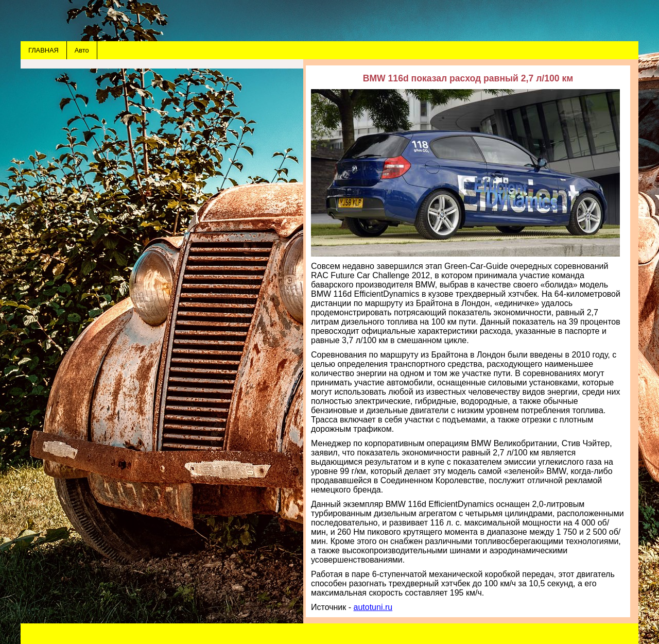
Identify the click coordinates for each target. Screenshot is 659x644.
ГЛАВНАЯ (44, 50)
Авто (82, 50)
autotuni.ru (373, 607)
